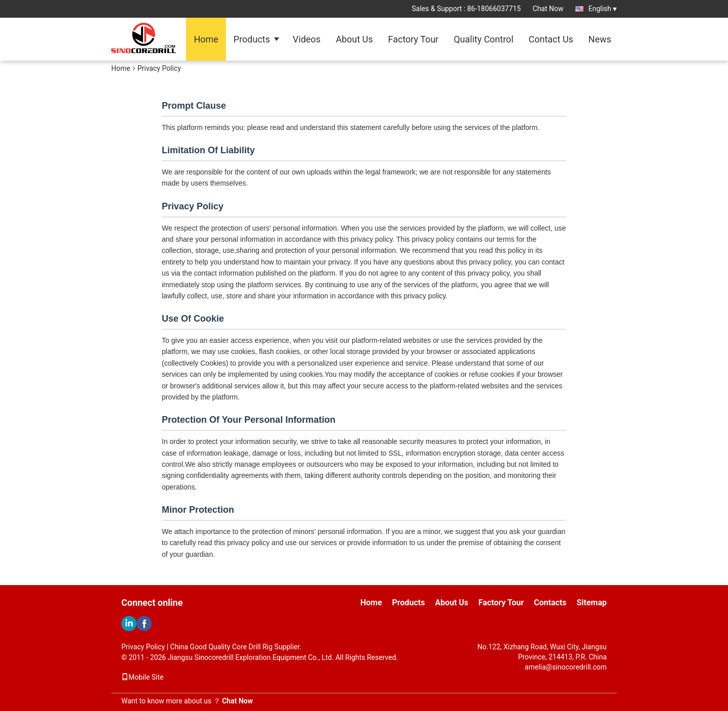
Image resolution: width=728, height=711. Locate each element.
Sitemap (591, 603)
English (603, 9)
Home (206, 39)
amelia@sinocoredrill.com (566, 667)
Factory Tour (414, 39)
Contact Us (551, 39)
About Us (354, 39)
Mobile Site (143, 677)
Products (252, 39)
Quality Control (483, 39)
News (600, 39)
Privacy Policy (143, 647)
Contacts (550, 603)
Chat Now (548, 9)
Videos (307, 39)
